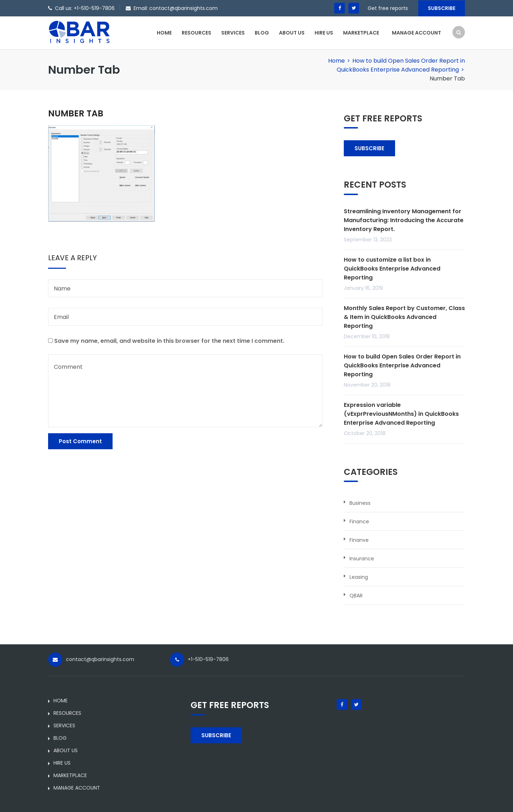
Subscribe (442, 8)
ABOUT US (292, 33)
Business (360, 503)
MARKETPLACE (361, 33)
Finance (359, 522)
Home (336, 61)
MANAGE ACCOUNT (416, 33)
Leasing (359, 577)
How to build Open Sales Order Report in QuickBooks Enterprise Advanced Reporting (402, 365)
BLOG (262, 33)
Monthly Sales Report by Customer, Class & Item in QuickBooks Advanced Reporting (404, 317)
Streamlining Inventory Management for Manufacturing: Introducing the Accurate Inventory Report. (404, 220)
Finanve (359, 540)
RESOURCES (196, 33)
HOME (164, 33)
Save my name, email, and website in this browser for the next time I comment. (169, 341)
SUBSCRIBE (369, 148)
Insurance (362, 559)
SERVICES (233, 33)
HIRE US (324, 33)
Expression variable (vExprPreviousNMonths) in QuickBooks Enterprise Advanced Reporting (401, 414)
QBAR (356, 596)
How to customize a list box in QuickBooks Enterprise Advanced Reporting (392, 269)
